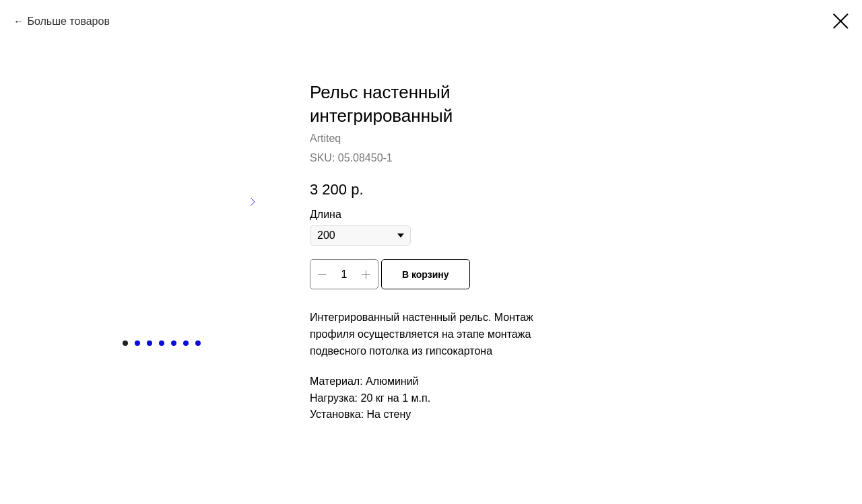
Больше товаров (68, 21)
